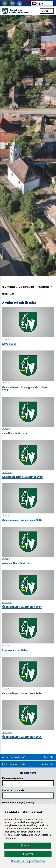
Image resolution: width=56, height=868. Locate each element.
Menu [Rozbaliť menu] (47, 11)
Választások (44, 287)
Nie (52, 757)
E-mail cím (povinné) (13, 790)
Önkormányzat (26, 287)
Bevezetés (9, 287)
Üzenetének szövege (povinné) (18, 802)
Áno (46, 757)
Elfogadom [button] (28, 845)
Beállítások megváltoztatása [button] (28, 861)
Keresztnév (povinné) (13, 778)
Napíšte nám (47, 764)
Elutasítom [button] (28, 854)
